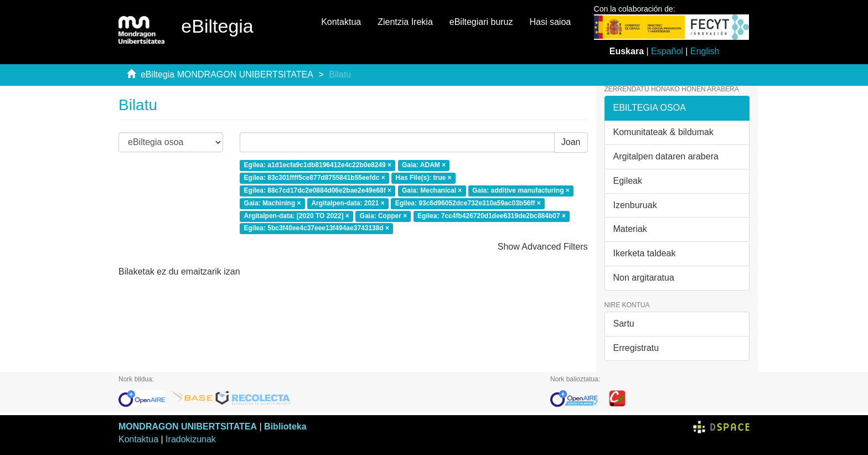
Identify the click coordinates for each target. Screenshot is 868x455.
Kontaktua (341, 22)
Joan (571, 142)
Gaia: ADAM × (424, 166)
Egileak (628, 181)
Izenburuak (635, 205)
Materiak (630, 229)
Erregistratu (636, 348)
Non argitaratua (644, 278)
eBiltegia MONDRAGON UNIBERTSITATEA (227, 74)
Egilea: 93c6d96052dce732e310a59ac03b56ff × (468, 203)
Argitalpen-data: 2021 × (348, 203)
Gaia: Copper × (384, 216)
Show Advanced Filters (543, 247)
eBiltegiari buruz (481, 22)
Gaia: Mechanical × (432, 190)
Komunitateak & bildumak (663, 132)
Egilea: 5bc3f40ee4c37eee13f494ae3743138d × (317, 229)
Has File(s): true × (424, 178)
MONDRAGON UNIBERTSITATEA (188, 426)
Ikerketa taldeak (645, 253)
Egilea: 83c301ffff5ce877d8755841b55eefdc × (315, 178)
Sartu (624, 324)
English (705, 51)
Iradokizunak (191, 439)
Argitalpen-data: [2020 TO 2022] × (297, 216)
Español (667, 51)
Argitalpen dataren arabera (666, 156)
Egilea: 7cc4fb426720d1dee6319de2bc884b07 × (492, 216)
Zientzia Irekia (405, 22)
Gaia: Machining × (273, 203)
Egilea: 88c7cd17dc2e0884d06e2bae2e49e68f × (318, 190)
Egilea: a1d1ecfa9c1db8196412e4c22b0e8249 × (318, 166)
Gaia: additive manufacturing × (521, 190)
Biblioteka (285, 426)
